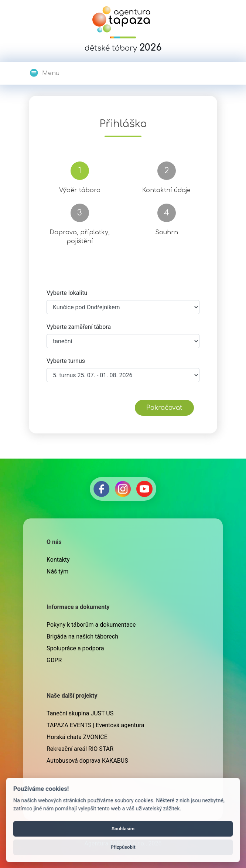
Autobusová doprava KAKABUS (87, 761)
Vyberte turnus (66, 361)
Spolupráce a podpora (75, 648)
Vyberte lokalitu (67, 293)
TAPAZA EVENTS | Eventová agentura (95, 725)
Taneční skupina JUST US (80, 713)
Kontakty (58, 560)
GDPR (54, 660)
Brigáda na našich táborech (82, 636)
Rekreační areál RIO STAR (80, 749)
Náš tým (57, 571)
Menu (44, 73)
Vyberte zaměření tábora (79, 327)
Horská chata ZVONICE (77, 737)
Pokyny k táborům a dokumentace (91, 625)
